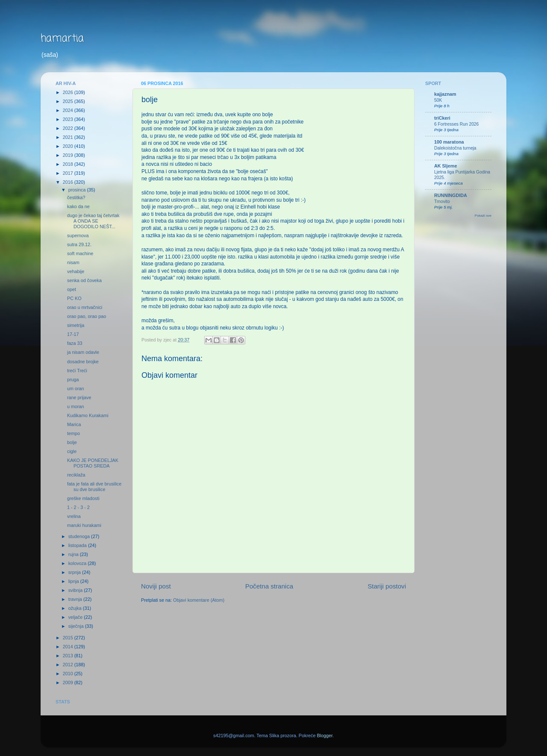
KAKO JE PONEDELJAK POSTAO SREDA (93, 463)
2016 (69, 182)
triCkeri (442, 118)
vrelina (74, 516)
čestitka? (76, 197)
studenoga (80, 536)
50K (438, 100)
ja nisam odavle (83, 352)
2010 (69, 674)
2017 (69, 173)
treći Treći (77, 371)
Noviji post (156, 586)
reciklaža (76, 475)
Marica (74, 424)
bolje (72, 442)
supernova (78, 235)
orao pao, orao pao (87, 316)
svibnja (76, 590)
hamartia (62, 39)
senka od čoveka (84, 280)
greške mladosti (83, 498)
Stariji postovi (387, 586)
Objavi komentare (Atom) (199, 600)
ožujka (76, 608)
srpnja (75, 572)
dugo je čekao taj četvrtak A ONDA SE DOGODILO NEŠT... (93, 221)
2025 (69, 101)
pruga (73, 379)
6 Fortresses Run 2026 (456, 124)
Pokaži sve (483, 216)
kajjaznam (445, 94)
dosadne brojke (83, 362)
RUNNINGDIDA (451, 195)
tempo (74, 433)
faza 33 (75, 343)
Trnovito (442, 202)
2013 (69, 656)
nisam (73, 262)
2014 (69, 647)
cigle (72, 451)
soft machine (80, 253)
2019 (69, 155)
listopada (78, 545)
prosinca (78, 190)
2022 (69, 128)
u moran (76, 406)
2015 (69, 638)
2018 (69, 164)
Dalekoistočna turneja (455, 148)
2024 (69, 110)
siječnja (77, 626)
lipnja (74, 581)
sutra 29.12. (79, 244)
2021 (69, 137)
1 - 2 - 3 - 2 (78, 507)
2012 (69, 665)
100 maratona (449, 142)
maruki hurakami (84, 525)
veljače (76, 617)
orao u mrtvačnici (85, 307)
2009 (69, 682)
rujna (74, 554)
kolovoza (78, 563)
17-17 (73, 334)
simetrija (76, 325)
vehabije (76, 271)
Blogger (325, 735)
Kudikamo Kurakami (88, 415)
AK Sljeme (446, 166)
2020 (69, 146)
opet (72, 289)
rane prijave (79, 397)
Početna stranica (269, 586)
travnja (76, 599)
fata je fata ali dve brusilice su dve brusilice (94, 487)
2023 (69, 119)
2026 (69, 92)
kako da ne (78, 206)
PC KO (74, 298)
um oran (76, 388)
